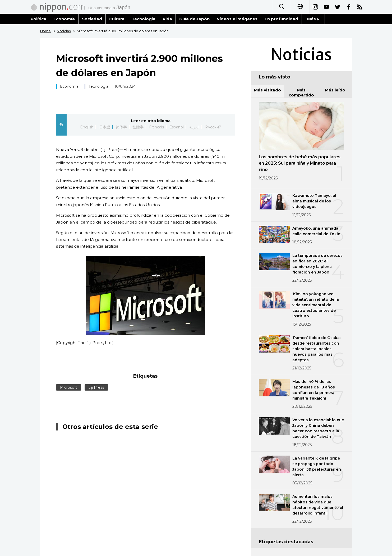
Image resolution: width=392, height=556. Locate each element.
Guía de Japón (194, 19)
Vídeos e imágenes (237, 19)
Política (39, 19)
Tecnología (144, 19)
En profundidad (281, 19)
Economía (64, 19)
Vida (167, 19)
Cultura (117, 19)
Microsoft (69, 387)
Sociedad (92, 19)
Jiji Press (96, 387)
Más (313, 19)
